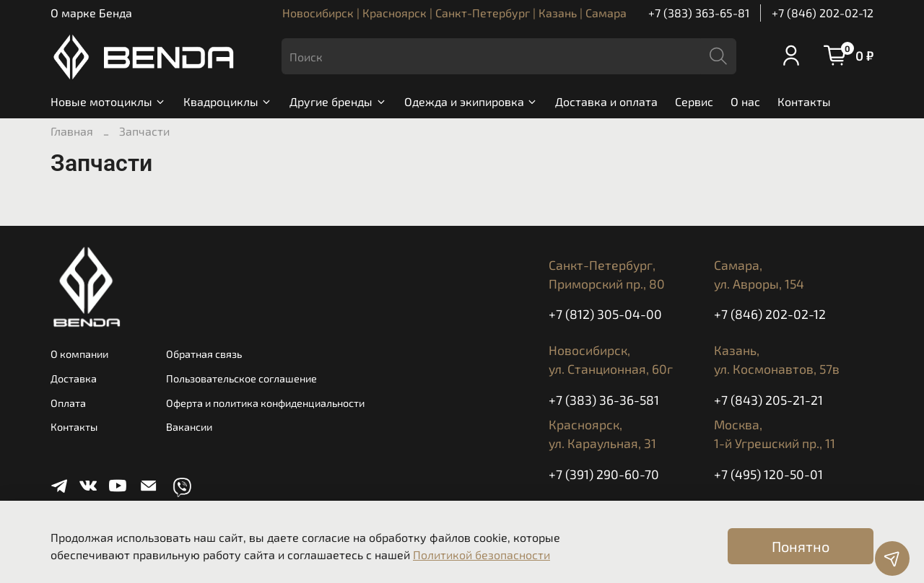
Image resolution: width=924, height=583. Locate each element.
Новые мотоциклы (108, 101)
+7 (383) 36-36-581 (604, 400)
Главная (72, 131)
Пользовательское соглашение (241, 378)
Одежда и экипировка (471, 101)
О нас (745, 101)
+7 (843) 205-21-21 (768, 400)
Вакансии (189, 427)
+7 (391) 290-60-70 (604, 474)
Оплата (68, 403)
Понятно (801, 546)
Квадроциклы (228, 101)
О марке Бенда (91, 13)
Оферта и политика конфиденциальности (265, 403)
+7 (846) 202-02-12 (823, 13)
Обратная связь (204, 354)
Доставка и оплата (606, 101)
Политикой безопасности (481, 554)
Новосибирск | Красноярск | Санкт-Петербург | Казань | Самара (454, 13)
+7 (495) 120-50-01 (768, 474)
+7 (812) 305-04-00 (605, 314)
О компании (79, 354)
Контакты (804, 101)
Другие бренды (338, 101)
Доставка (74, 378)
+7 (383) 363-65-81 (699, 13)
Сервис (694, 101)
